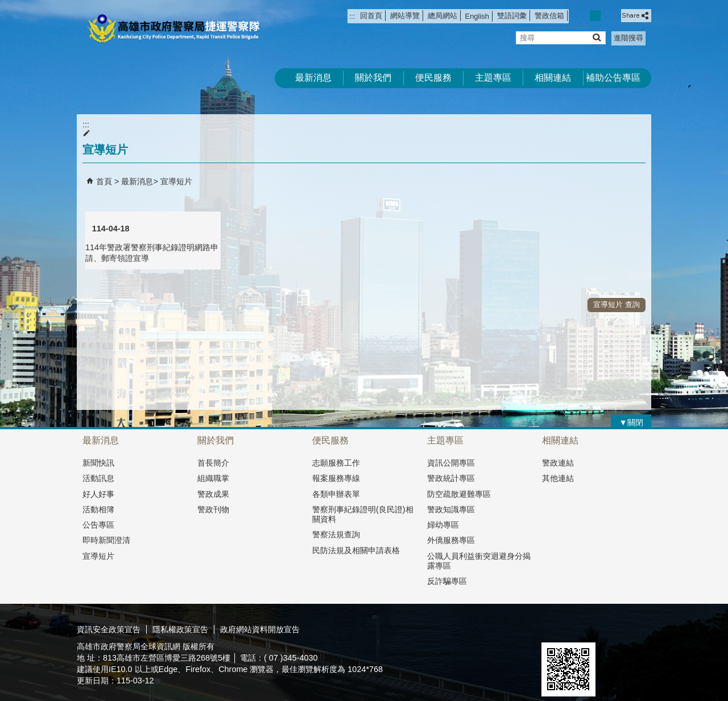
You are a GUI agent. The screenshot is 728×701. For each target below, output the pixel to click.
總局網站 (442, 16)
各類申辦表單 (336, 494)
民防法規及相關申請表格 (356, 550)
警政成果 (213, 494)
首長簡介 (213, 463)
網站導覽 (405, 16)
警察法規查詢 (336, 534)
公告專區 (98, 525)
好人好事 (98, 494)
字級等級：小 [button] (583, 16)
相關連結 (553, 78)
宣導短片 (176, 181)
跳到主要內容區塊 (6, 6)
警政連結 (558, 463)
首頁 (104, 181)
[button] (596, 37)
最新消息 (313, 78)
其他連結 (558, 478)
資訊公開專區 (451, 463)
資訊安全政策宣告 (109, 629)
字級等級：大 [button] (608, 16)
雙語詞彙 (512, 16)
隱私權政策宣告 (180, 629)
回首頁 (371, 16)
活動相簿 (98, 509)
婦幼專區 (443, 525)
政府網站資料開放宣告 (260, 629)
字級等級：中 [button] (595, 16)
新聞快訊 (98, 463)
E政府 (554, 628)
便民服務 (433, 78)
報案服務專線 (336, 478)
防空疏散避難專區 (459, 494)
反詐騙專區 (447, 581)
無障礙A (610, 629)
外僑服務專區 (451, 540)
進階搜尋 (628, 38)
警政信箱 (549, 16)
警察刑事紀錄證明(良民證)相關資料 (363, 514)
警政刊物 (213, 509)
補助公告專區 (613, 78)
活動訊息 (98, 478)
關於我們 (373, 78)
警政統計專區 (451, 478)
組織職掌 (213, 478)
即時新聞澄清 (106, 540)
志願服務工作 (336, 463)
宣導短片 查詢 (617, 304)
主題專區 (493, 78)
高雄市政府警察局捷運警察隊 (173, 29)
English (477, 16)
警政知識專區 (451, 509)
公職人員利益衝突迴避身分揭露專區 (479, 561)
